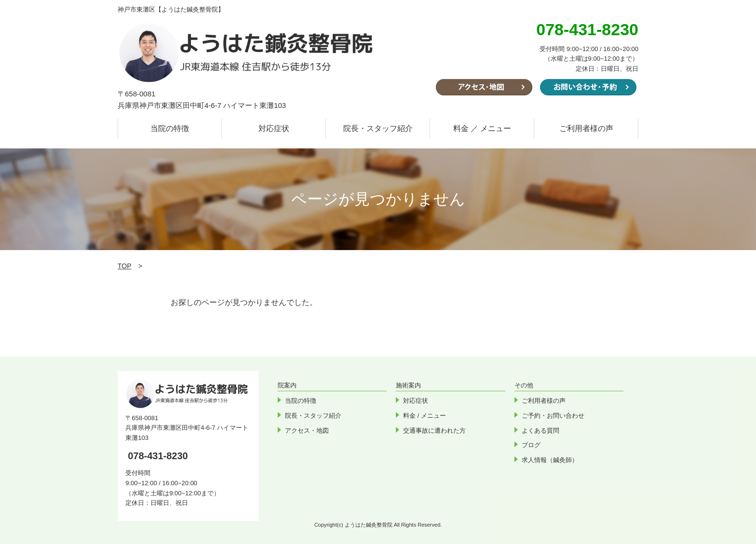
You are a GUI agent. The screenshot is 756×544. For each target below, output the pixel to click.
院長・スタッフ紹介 (378, 128)
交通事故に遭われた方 (434, 431)
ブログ (531, 445)
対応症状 (274, 128)
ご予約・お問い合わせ (553, 416)
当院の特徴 (170, 128)
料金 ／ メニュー (482, 128)
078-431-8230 (158, 456)
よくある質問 (540, 431)
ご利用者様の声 (586, 128)
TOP (125, 266)
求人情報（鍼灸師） (550, 460)
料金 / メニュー (425, 416)
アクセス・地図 (307, 431)
